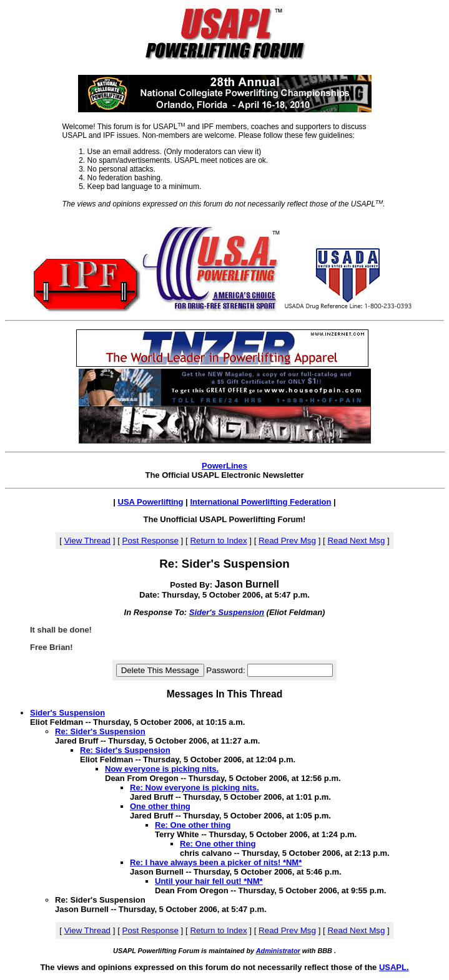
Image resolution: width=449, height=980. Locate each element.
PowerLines (224, 466)
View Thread (87, 541)
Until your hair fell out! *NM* (209, 881)
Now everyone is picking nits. (162, 769)
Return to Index (218, 541)
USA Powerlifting (151, 502)
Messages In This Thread (224, 694)
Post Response (150, 541)
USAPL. (394, 967)
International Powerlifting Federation (260, 502)
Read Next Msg (356, 541)
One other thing (160, 806)
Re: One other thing (193, 825)
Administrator (278, 951)
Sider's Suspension (227, 612)
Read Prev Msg (287, 541)
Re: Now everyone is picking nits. (195, 788)
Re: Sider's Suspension (100, 731)
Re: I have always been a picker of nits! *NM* (216, 862)
